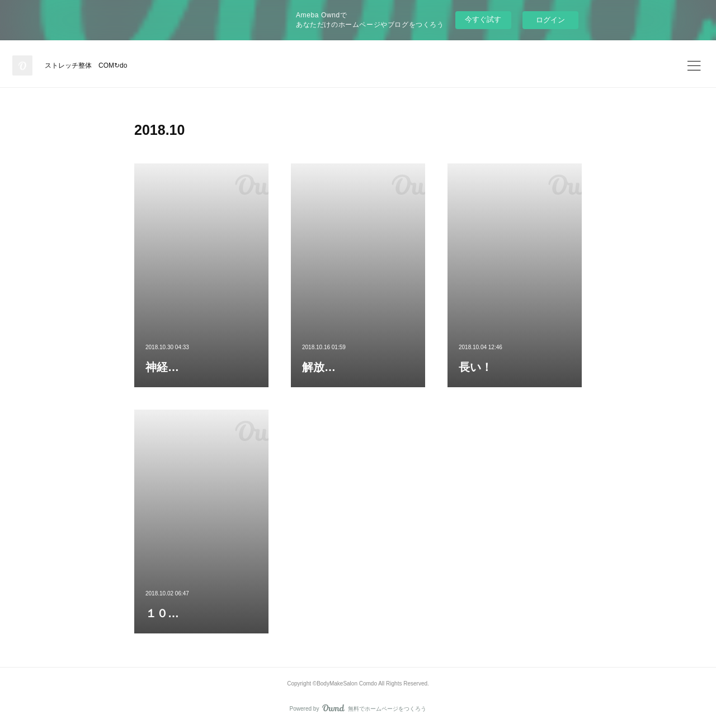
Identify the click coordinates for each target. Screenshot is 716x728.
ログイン (550, 20)
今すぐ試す (483, 19)
